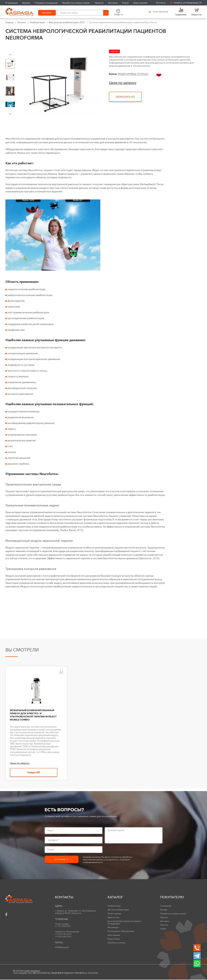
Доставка (113, 3)
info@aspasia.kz (62, 948)
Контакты (161, 3)
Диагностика (114, 918)
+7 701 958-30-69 (157, 12)
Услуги (126, 3)
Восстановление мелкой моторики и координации (125, 923)
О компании (11, 3)
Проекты (99, 3)
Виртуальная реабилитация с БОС (67, 22)
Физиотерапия (114, 914)
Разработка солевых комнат (76, 3)
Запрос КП (34, 773)
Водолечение (114, 939)
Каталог (22, 22)
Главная (9, 22)
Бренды (26, 3)
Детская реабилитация (118, 910)
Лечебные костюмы (117, 943)
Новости (164, 925)
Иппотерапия (114, 935)
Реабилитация (37, 22)
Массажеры (113, 928)
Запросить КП (125, 97)
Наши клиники (141, 3)
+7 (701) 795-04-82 (63, 934)
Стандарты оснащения (46, 3)
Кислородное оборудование (121, 932)
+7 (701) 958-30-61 (63, 937)
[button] (10, 54)
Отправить (61, 860)
